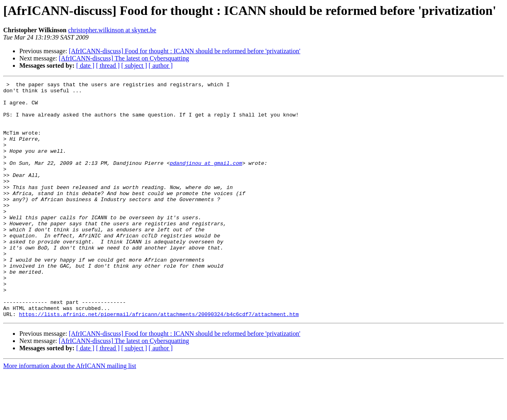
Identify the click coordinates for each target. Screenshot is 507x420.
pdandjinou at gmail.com (206, 180)
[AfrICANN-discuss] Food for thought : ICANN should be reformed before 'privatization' (185, 51)
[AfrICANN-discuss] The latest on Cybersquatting (124, 58)
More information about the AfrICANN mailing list (70, 413)
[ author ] (161, 65)
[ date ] (85, 65)
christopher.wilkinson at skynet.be (112, 30)
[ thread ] (108, 65)
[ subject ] (134, 65)
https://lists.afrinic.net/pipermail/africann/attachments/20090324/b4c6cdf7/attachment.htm (159, 361)
